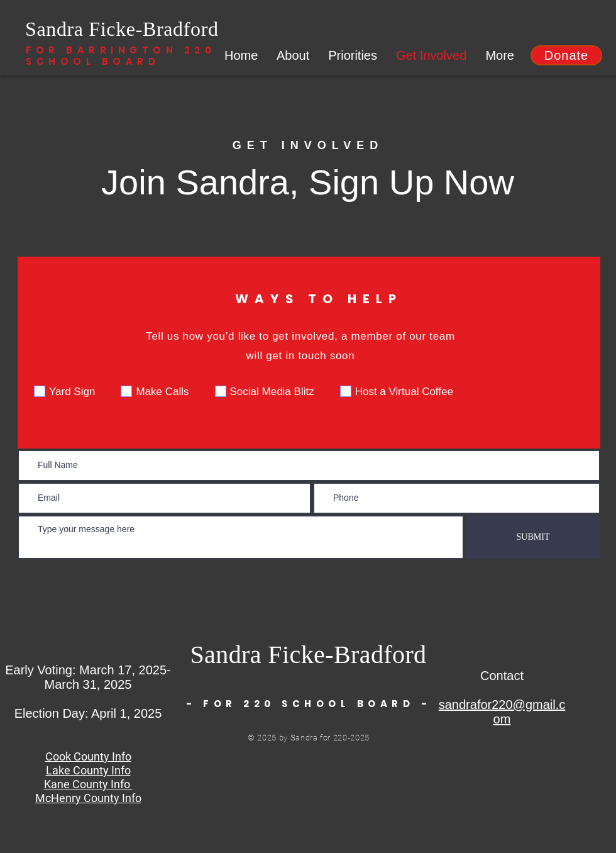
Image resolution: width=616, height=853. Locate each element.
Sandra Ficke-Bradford (122, 29)
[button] (566, 55)
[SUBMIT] (533, 537)
